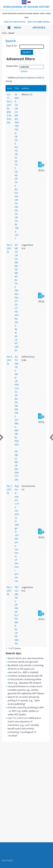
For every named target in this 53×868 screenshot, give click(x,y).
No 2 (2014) (9, 591)
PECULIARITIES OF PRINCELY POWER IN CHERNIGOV (17, 615)
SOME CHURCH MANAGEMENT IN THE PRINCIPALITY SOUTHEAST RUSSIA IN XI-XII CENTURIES (17, 298)
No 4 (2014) (9, 248)
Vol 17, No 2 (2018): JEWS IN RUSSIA (9, 109)
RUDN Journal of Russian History (26, 12)
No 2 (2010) (9, 490)
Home (4, 33)
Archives (39, 28)
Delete (24, 71)
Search (11, 33)
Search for (12, 46)
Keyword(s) (12, 66)
